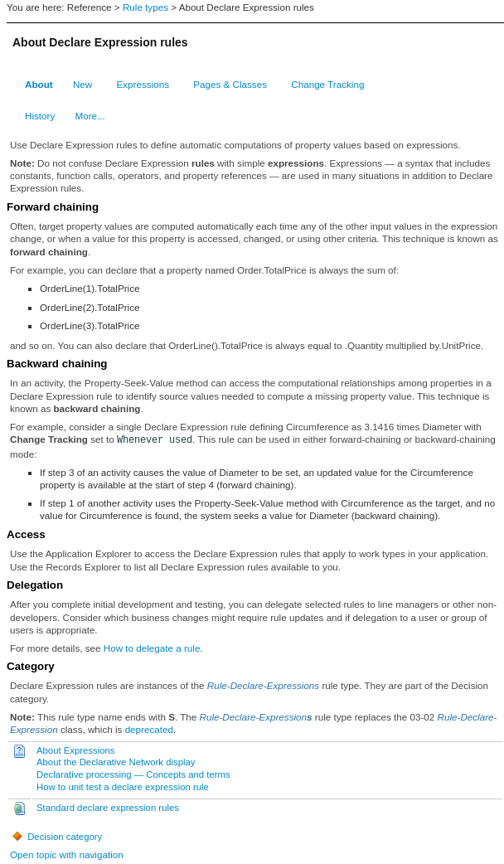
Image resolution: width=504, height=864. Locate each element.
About (39, 84)
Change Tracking (327, 84)
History (40, 116)
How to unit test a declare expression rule (123, 787)
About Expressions (75, 750)
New (82, 84)
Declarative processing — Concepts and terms (133, 774)
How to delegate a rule (152, 648)
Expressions (143, 84)
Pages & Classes (230, 84)
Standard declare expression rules (108, 808)
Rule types (145, 7)
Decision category (56, 837)
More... (90, 116)
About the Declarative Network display (116, 762)
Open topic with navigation (67, 854)
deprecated (149, 729)
